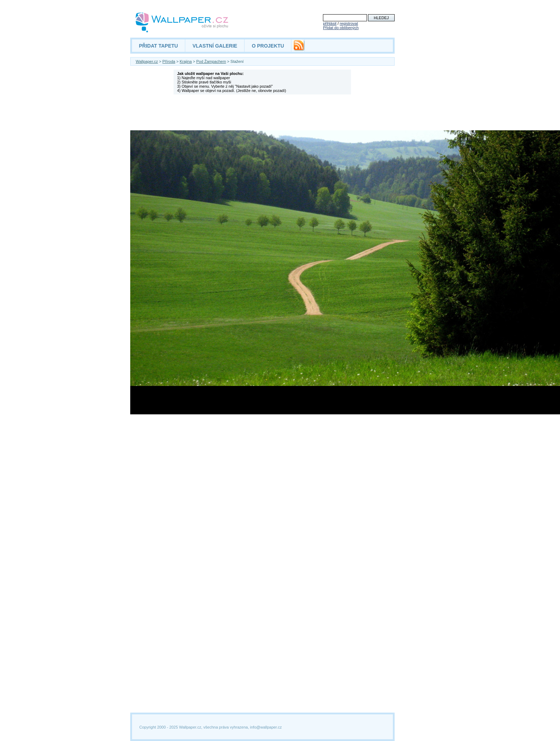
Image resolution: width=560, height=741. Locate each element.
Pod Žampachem (211, 61)
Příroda (169, 61)
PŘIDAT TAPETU (159, 46)
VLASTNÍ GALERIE (215, 46)
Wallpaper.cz (147, 61)
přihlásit (330, 23)
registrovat (349, 23)
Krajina (186, 61)
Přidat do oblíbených (341, 28)
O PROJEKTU (268, 46)
